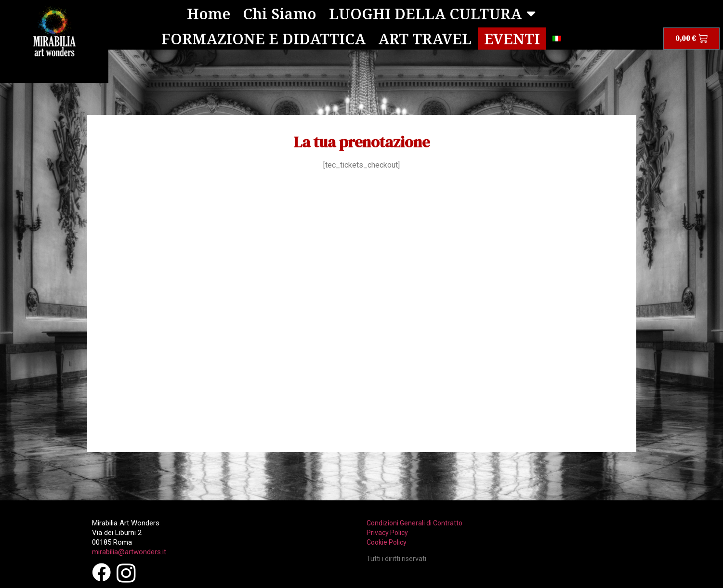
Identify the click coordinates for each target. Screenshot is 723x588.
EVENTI (512, 38)
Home (210, 13)
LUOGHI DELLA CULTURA (432, 13)
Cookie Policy (387, 542)
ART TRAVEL (425, 38)
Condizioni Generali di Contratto (414, 523)
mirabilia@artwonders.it (129, 551)
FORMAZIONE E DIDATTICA (263, 38)
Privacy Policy (387, 532)
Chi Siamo (280, 13)
